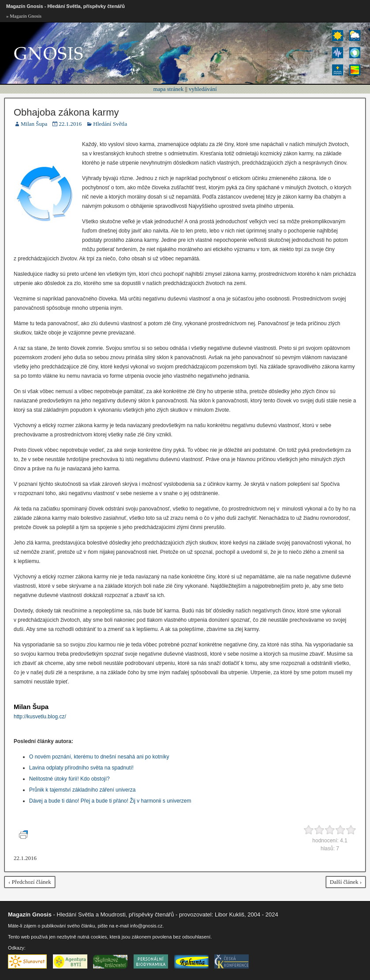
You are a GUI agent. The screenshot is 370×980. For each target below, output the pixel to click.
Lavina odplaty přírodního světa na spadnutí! (81, 768)
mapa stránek (168, 89)
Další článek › (346, 882)
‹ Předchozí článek (30, 882)
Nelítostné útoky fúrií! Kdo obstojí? (69, 779)
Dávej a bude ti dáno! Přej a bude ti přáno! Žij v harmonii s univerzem (110, 801)
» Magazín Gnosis (24, 16)
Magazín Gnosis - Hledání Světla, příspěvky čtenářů (65, 6)
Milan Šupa (34, 124)
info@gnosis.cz (146, 926)
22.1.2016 (70, 124)
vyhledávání (203, 89)
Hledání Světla (110, 124)
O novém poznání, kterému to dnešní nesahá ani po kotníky (99, 757)
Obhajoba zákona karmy (66, 112)
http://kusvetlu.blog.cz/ (40, 717)
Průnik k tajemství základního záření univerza (82, 790)
